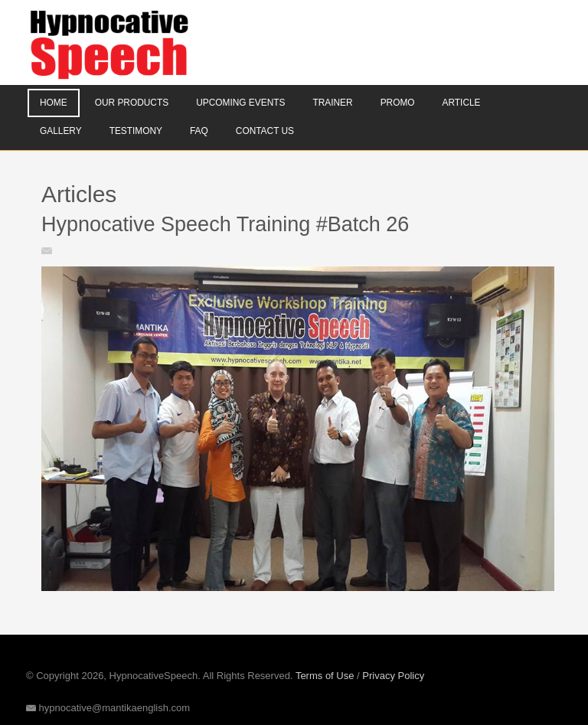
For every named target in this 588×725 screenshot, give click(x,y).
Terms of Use (325, 676)
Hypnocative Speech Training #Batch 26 (225, 224)
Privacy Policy (393, 676)
